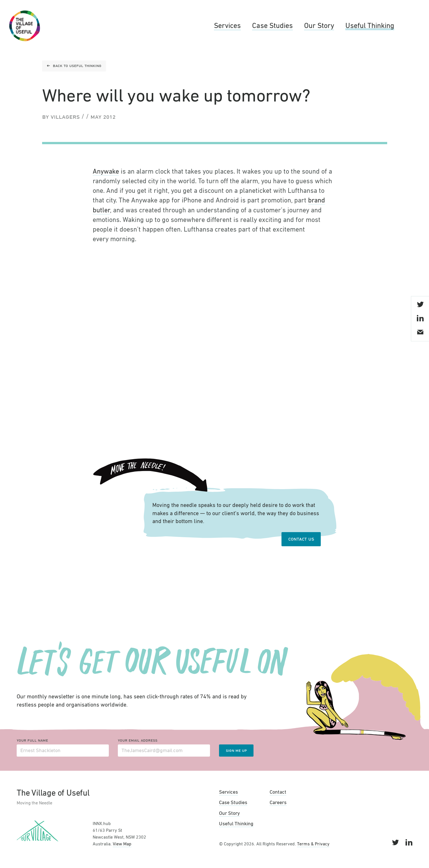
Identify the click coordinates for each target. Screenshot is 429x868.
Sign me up (236, 751)
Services (227, 26)
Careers (278, 803)
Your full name (32, 740)
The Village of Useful (25, 26)
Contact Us (301, 539)
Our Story (319, 26)
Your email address (138, 740)
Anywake (106, 172)
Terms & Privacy (313, 844)
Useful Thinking (370, 26)
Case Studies (272, 26)
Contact (278, 792)
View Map (122, 844)
